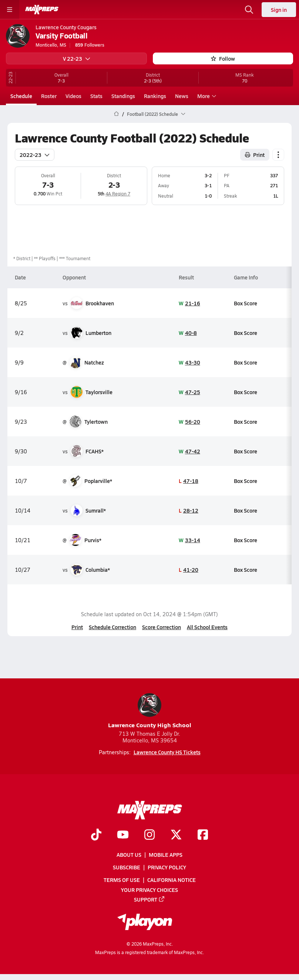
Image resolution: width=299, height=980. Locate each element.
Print (77, 627)
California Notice (172, 880)
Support (149, 899)
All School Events (207, 627)
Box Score (246, 303)
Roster (49, 96)
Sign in (279, 10)
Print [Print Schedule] (255, 154)
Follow (223, 58)
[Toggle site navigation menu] (10, 10)
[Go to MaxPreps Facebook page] (203, 835)
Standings (123, 96)
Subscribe (127, 867)
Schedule (21, 96)
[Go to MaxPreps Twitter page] (176, 835)
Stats (96, 96)
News (182, 96)
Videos (73, 96)
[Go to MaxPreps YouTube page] (123, 835)
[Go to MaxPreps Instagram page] (149, 835)
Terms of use (122, 880)
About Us (129, 855)
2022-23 (35, 154)
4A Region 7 (118, 194)
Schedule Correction (112, 627)
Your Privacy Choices (149, 890)
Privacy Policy (167, 867)
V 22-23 (77, 58)
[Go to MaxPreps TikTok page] (96, 835)
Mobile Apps (166, 855)
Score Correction (162, 627)
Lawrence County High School (150, 711)
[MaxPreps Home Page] (116, 114)
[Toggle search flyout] (249, 10)
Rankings (155, 96)
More (206, 96)
